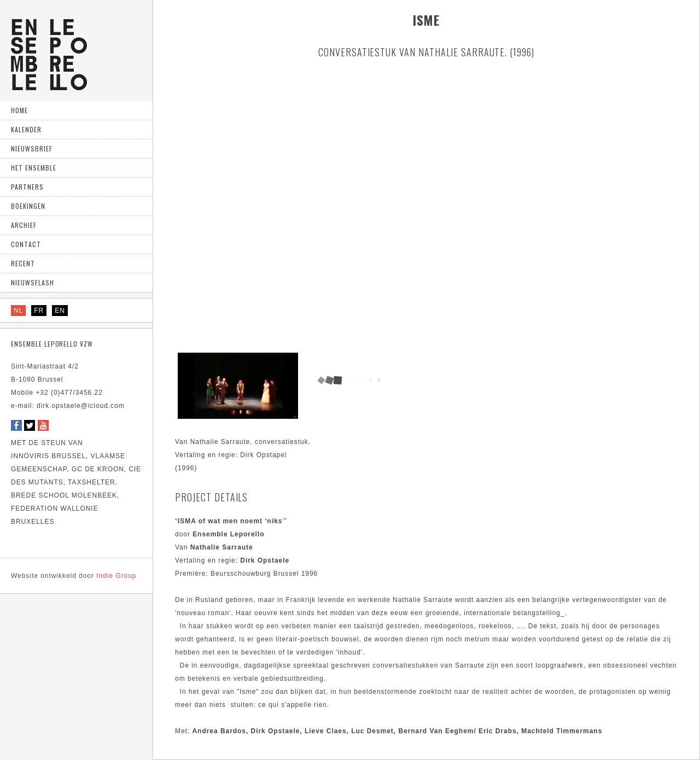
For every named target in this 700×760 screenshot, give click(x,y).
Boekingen (28, 206)
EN (60, 311)
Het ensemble (34, 168)
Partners (27, 187)
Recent (23, 263)
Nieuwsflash (33, 282)
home (19, 110)
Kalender (26, 129)
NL (18, 311)
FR (39, 311)
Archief (24, 225)
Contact (26, 244)
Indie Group (74, 576)
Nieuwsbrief (32, 148)
